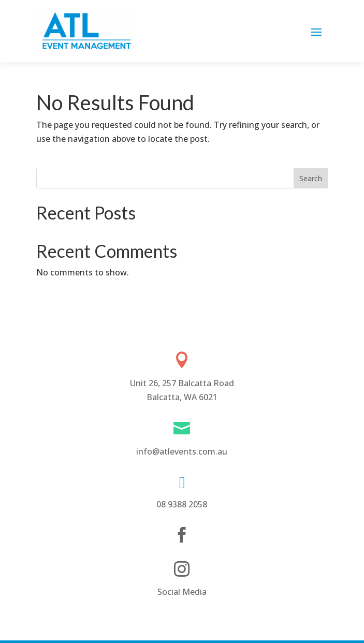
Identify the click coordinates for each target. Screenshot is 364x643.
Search (311, 178)
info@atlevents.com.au (182, 451)
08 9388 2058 (182, 504)
